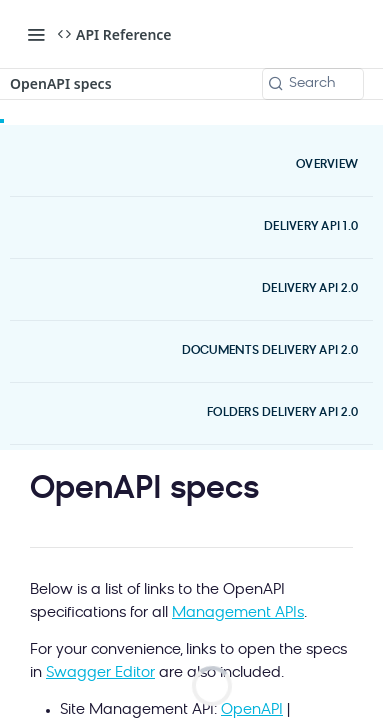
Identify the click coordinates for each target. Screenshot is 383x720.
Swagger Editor (100, 673)
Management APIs (238, 613)
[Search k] (313, 84)
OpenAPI (252, 710)
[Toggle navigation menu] (36, 34)
